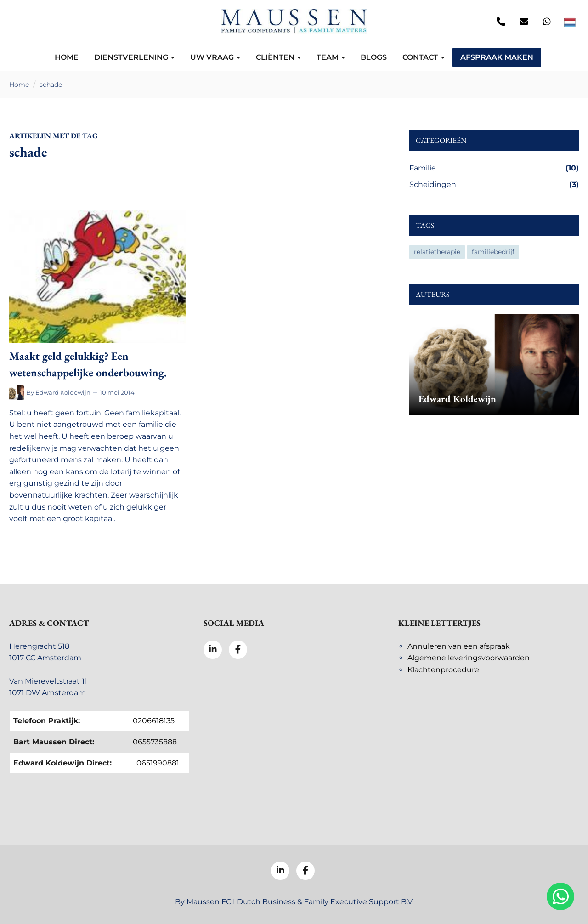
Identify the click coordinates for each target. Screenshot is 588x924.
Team (331, 57)
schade (51, 85)
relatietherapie (437, 252)
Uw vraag (215, 57)
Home (67, 57)
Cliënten (278, 57)
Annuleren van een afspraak (459, 646)
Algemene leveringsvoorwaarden (469, 658)
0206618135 (154, 721)
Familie (494, 168)
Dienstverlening (134, 57)
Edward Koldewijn (63, 392)
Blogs (374, 57)
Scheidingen (494, 185)
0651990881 (158, 763)
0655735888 (155, 742)
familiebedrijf (493, 252)
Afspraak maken (497, 57)
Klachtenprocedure (443, 670)
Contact (424, 57)
